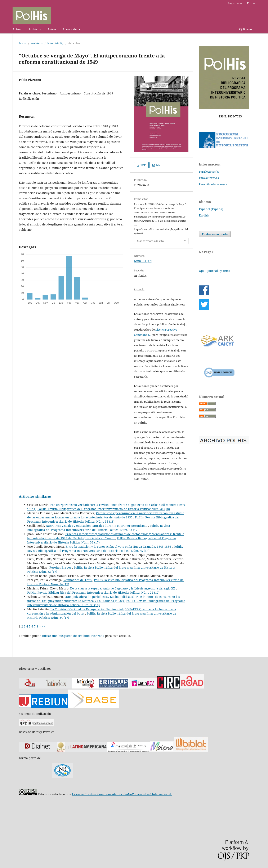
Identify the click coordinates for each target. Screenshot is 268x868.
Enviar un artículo (215, 234)
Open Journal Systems (214, 271)
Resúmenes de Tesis (78, 580)
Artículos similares (35, 496)
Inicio (23, 43)
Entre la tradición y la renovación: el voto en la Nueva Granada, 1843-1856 (119, 547)
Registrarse (235, 3)
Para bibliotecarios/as (213, 184)
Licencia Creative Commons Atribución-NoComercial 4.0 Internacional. (122, 794)
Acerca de (70, 29)
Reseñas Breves (61, 567)
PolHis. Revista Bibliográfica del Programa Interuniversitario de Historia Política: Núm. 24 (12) (93, 592)
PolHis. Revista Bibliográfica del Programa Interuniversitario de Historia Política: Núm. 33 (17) (99, 528)
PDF (143, 165)
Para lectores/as (209, 172)
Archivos (34, 29)
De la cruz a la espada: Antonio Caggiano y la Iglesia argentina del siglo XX (123, 588)
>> (43, 626)
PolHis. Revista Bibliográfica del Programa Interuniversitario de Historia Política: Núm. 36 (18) (104, 509)
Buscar (246, 29)
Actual (17, 29)
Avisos (52, 29)
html (159, 165)
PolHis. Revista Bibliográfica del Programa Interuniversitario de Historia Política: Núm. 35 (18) (103, 519)
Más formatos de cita (150, 241)
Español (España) (211, 209)
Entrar (251, 3)
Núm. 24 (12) (55, 43)
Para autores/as (209, 178)
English (204, 215)
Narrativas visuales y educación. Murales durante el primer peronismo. (97, 526)
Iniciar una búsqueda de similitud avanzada (73, 636)
